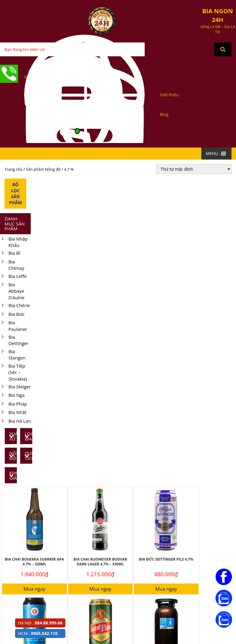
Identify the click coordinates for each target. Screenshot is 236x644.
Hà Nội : (40, 623)
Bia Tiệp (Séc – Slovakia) (13, 372)
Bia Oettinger (14, 340)
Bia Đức (12, 314)
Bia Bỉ (10, 253)
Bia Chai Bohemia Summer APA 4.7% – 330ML (34, 562)
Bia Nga (12, 395)
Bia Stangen (13, 355)
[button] (212, 154)
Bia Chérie (15, 306)
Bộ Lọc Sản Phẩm (15, 193)
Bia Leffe (13, 277)
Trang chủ (14, 169)
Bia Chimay (12, 265)
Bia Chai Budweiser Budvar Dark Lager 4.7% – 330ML (100, 562)
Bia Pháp (13, 404)
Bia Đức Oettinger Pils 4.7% (166, 559)
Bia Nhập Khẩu (14, 242)
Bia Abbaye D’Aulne (12, 291)
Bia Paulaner (14, 326)
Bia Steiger (15, 387)
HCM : (38, 633)
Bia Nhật (13, 413)
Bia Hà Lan (15, 421)
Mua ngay (35, 589)
